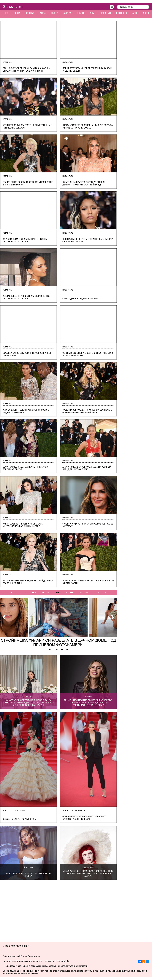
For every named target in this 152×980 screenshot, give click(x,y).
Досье (146, 13)
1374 (26, 593)
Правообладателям (30, 956)
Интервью (121, 13)
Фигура (67, 13)
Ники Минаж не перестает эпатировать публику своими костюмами (88, 240)
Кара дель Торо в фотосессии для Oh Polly (28, 875)
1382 (87, 593)
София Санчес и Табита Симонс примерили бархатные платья (25, 468)
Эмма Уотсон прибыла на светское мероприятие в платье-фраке (88, 582)
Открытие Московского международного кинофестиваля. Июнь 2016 (84, 818)
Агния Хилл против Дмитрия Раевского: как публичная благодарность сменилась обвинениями (88, 703)
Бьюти (55, 13)
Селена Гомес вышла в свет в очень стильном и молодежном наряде (88, 354)
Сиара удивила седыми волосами (80, 299)
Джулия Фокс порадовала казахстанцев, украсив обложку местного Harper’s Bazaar (88, 874)
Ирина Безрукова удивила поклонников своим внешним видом (87, 70)
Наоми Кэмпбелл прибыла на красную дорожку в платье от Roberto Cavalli (88, 126)
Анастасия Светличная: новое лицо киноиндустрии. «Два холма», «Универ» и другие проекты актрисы (28, 703)
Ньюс (5, 13)
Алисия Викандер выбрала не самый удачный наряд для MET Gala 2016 (87, 468)
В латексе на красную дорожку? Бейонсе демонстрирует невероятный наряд (84, 183)
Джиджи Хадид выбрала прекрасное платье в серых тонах (27, 354)
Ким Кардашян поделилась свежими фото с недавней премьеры (26, 411)
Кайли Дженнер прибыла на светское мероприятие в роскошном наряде (23, 525)
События (30, 13)
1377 (49, 593)
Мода (43, 13)
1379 (64, 593)
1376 (42, 593)
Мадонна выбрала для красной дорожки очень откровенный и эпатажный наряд (87, 411)
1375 (34, 593)
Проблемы (105, 13)
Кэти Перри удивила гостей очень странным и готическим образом (27, 126)
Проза (17, 13)
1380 (72, 593)
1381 (80, 593)
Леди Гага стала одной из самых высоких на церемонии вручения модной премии (26, 70)
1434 (99, 593)
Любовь (81, 13)
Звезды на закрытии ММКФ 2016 (19, 819)
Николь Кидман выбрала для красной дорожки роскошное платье (28, 582)
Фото (135, 13)
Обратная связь (11, 956)
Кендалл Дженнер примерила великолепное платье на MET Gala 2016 (26, 297)
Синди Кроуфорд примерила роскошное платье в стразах (88, 525)
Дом (92, 13)
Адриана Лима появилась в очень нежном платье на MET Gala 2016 (25, 240)
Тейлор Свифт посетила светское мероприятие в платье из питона (28, 183)
